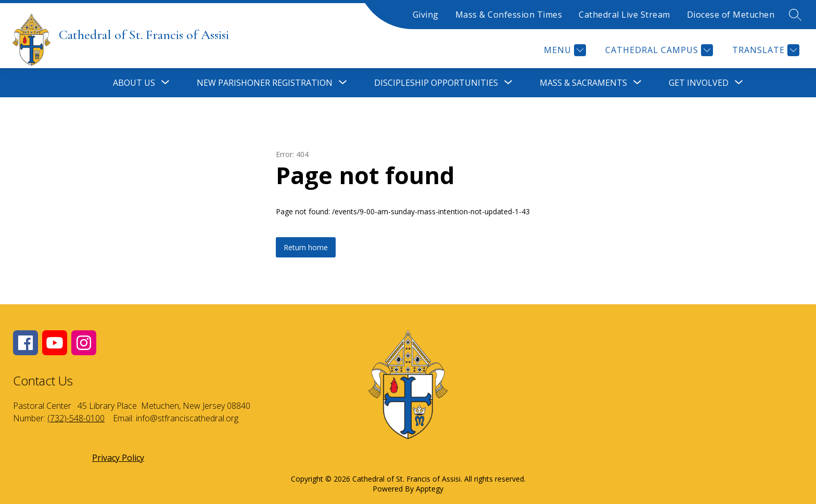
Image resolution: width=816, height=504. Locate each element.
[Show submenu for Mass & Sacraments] (583, 83)
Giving (426, 15)
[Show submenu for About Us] (134, 83)
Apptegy (430, 489)
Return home (306, 247)
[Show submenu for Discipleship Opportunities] (436, 83)
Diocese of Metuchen (731, 15)
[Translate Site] (764, 50)
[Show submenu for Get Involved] (699, 83)
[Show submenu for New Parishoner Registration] (265, 83)
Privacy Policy (118, 458)
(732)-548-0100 (76, 418)
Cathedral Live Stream (624, 15)
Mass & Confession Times (509, 15)
